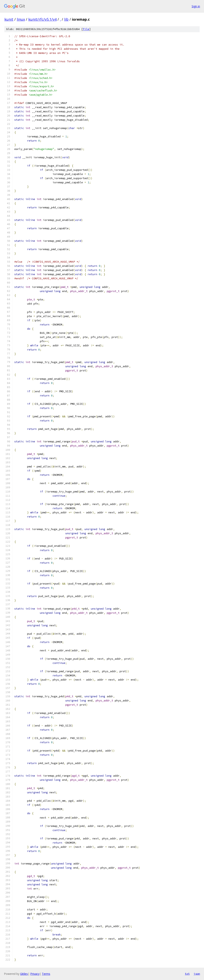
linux (21, 19)
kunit (9, 19)
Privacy (35, 974)
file (86, 29)
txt (187, 974)
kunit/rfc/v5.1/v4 (42, 19)
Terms (46, 974)
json (197, 974)
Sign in (196, 6)
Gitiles (24, 974)
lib (66, 19)
